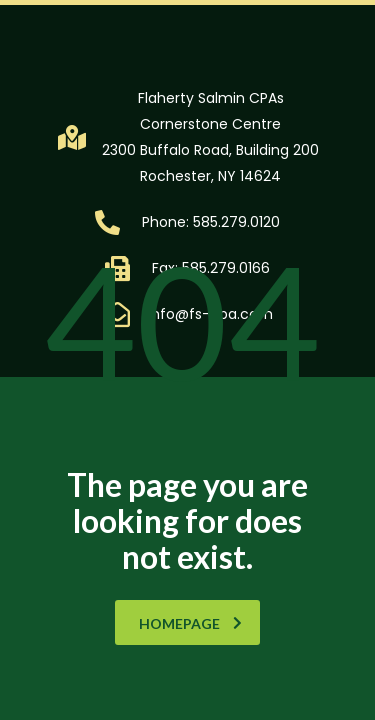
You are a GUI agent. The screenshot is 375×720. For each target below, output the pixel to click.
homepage (190, 623)
